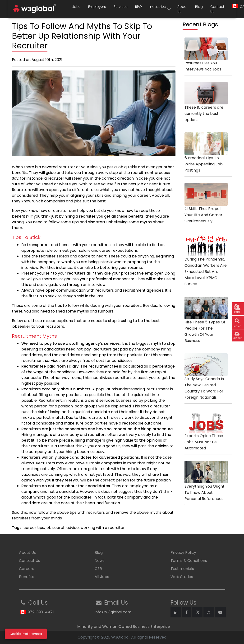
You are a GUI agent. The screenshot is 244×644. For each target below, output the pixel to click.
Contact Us (217, 9)
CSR (98, 569)
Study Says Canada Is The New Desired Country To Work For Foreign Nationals (206, 381)
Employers (97, 7)
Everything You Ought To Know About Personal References (206, 485)
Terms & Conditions (189, 561)
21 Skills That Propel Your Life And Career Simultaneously (206, 207)
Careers (27, 569)
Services (121, 7)
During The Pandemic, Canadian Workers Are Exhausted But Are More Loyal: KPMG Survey (206, 264)
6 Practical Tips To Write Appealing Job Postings (206, 157)
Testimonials (182, 569)
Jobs (76, 7)
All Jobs (102, 577)
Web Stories (182, 577)
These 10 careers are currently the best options (206, 106)
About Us (182, 9)
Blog (199, 7)
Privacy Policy (183, 553)
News (100, 561)
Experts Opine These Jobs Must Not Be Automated (206, 434)
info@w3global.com (113, 612)
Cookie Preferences (26, 634)
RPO (138, 7)
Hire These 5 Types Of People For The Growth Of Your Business (206, 324)
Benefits (27, 577)
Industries (158, 7)
